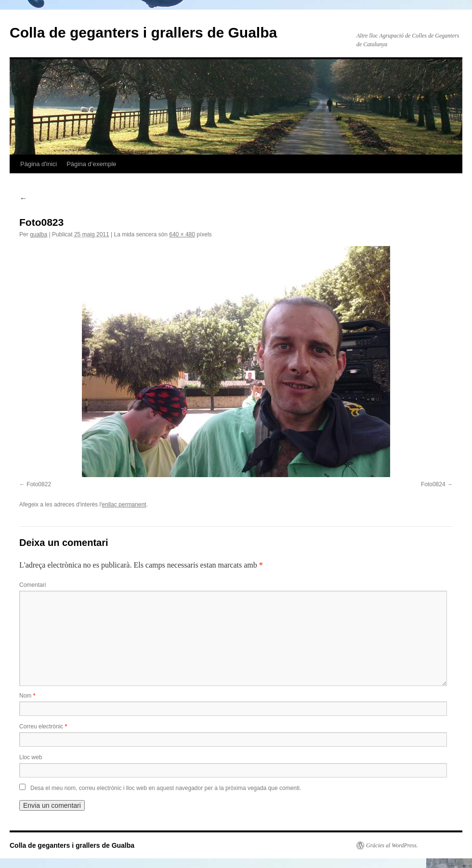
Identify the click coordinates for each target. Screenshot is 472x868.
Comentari (33, 585)
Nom (27, 696)
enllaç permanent (124, 505)
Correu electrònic (43, 726)
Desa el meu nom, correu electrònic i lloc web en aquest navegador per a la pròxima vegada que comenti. (166, 788)
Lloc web (31, 757)
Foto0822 (39, 484)
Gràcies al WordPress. (392, 845)
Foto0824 (433, 484)
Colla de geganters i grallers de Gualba (143, 32)
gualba (39, 234)
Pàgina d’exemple (91, 164)
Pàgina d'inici (39, 164)
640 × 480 (182, 234)
